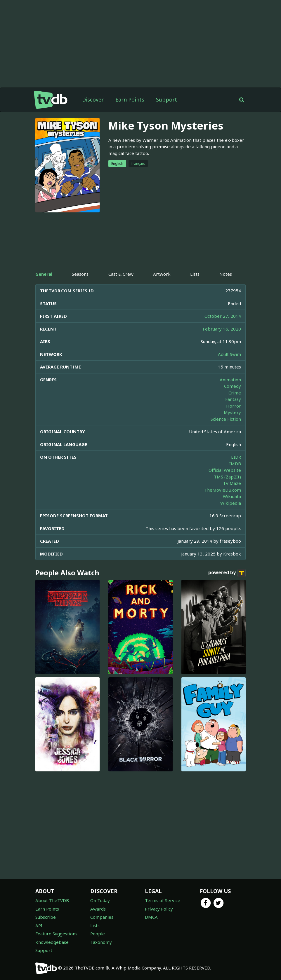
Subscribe (46, 917)
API (39, 925)
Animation (230, 380)
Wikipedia (231, 503)
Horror (234, 406)
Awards (98, 909)
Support (166, 99)
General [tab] (44, 274)
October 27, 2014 (223, 316)
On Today (100, 900)
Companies (102, 917)
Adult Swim (229, 354)
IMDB (235, 464)
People (98, 934)
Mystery (232, 412)
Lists (95, 925)
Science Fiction (226, 419)
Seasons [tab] (80, 274)
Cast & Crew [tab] (121, 274)
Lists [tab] (195, 274)
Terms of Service (163, 900)
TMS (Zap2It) (227, 477)
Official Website (225, 470)
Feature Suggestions (56, 934)
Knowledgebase (52, 942)
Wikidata (232, 496)
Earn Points (130, 99)
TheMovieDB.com (223, 490)
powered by (227, 573)
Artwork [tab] (162, 274)
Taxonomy (101, 942)
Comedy (233, 386)
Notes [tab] (226, 274)
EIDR (236, 457)
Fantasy (233, 399)
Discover (93, 99)
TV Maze (232, 483)
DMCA (151, 917)
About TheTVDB (52, 900)
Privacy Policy (159, 909)
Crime (235, 393)
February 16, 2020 (222, 329)
